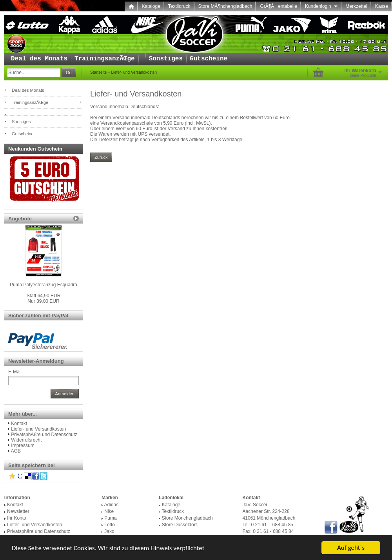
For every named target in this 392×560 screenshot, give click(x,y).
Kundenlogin (321, 6)
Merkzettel (356, 6)
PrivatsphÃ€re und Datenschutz (44, 435)
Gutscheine (209, 59)
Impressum (23, 445)
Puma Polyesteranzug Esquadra (44, 285)
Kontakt (19, 424)
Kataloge (151, 6)
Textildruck (179, 6)
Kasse (382, 6)
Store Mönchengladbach (187, 518)
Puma (110, 518)
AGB (16, 451)
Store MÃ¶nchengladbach (225, 6)
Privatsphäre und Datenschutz (39, 531)
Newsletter (18, 511)
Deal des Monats (39, 59)
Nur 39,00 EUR (44, 298)
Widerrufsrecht (26, 440)
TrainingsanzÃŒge (105, 59)
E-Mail (15, 372)
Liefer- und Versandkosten (134, 72)
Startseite (98, 72)
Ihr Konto (17, 518)
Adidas (112, 505)
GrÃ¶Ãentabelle (279, 6)
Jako (109, 531)
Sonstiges (166, 59)
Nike (109, 511)
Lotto (110, 525)
